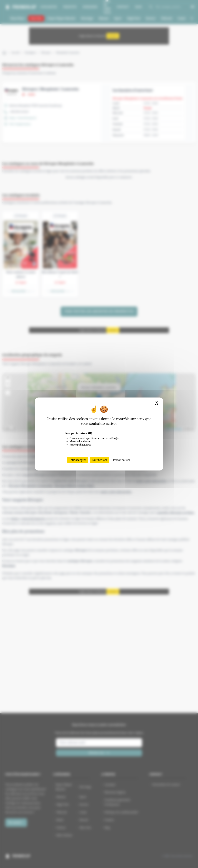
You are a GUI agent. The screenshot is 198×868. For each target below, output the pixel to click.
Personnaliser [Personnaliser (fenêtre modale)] (122, 460)
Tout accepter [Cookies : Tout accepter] (78, 460)
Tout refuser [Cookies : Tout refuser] (100, 460)
